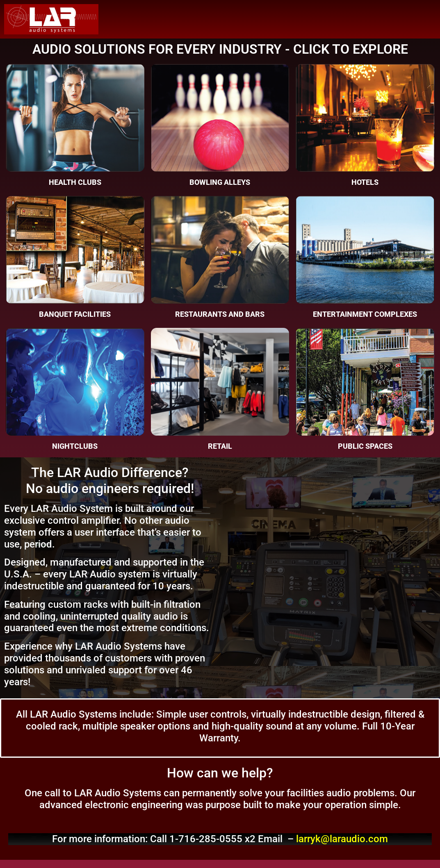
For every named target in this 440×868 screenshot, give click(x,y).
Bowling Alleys (220, 182)
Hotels (365, 182)
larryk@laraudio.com (342, 839)
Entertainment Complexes (365, 314)
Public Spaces (365, 446)
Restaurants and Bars (220, 314)
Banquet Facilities (75, 314)
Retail (220, 446)
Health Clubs (75, 182)
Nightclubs (75, 446)
